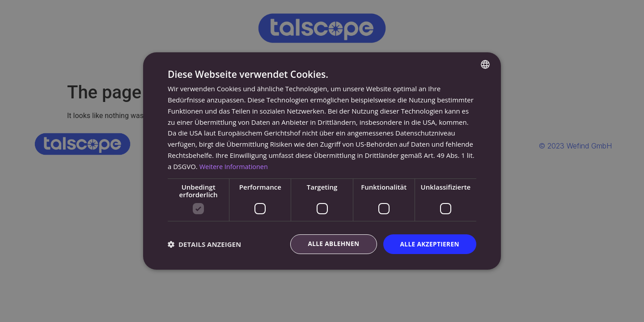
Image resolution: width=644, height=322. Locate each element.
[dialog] (322, 161)
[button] (204, 244)
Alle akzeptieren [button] (429, 244)
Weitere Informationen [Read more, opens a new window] (235, 166)
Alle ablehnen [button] (331, 244)
